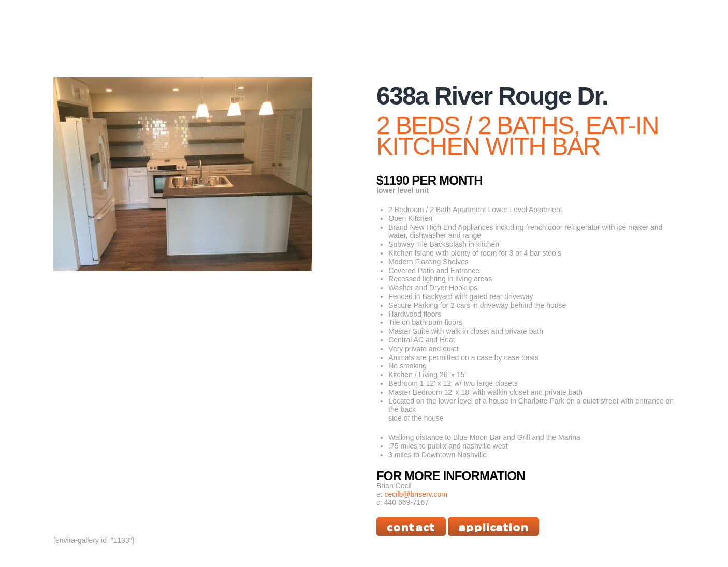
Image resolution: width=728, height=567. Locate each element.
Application (493, 526)
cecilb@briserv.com (416, 494)
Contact (411, 526)
